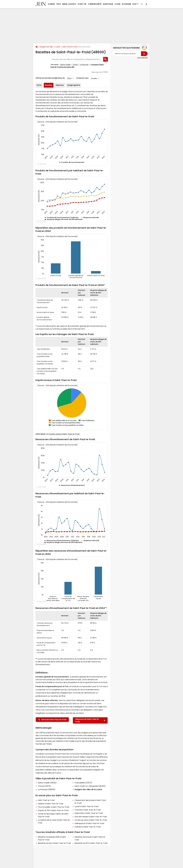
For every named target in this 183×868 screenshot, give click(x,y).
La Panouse (84, 65)
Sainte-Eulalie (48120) (47, 783)
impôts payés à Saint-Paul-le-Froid (64, 434)
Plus (135, 4)
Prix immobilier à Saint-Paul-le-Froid (53, 807)
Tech (58, 4)
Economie (126, 4)
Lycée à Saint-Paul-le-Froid (86, 806)
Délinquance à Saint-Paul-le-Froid (89, 823)
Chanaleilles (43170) (83, 783)
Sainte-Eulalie (65, 65)
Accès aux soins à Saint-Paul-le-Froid (91, 820)
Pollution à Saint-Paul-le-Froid (88, 827)
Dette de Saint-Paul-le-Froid (52, 720)
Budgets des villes (46, 47)
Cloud (117, 4)
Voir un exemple (142, 58)
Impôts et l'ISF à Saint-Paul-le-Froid (53, 810)
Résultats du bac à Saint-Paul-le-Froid (54, 843)
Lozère (58, 47)
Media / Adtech (69, 4)
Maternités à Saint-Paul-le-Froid (89, 813)
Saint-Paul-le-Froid (70, 47)
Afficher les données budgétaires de (50, 78)
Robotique (108, 4)
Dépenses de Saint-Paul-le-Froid (90, 720)
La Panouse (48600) (47, 789)
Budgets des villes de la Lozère (88, 789)
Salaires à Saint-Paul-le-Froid (50, 804)
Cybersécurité (95, 4)
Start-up (82, 4)
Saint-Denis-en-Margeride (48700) (90, 786)
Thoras (75, 65)
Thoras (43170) (44, 786)
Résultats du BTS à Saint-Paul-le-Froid (91, 843)
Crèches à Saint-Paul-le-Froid (88, 810)
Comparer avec (82, 78)
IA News (51, 4)
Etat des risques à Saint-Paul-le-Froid (91, 817)
